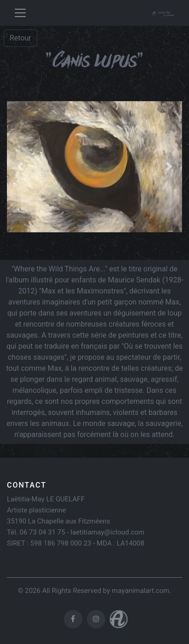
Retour (20, 38)
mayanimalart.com (140, 591)
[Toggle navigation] (20, 13)
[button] (20, 167)
